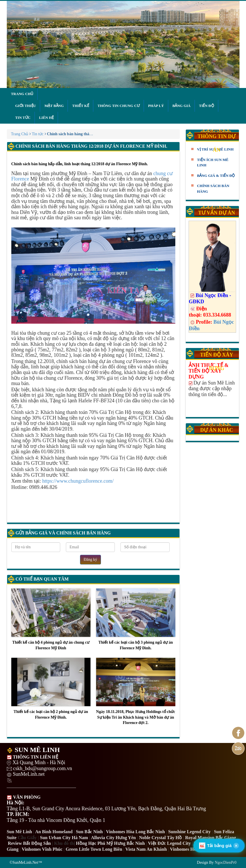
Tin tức (23, 118)
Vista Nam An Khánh (146, 849)
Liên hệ (46, 118)
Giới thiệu (26, 106)
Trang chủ (22, 94)
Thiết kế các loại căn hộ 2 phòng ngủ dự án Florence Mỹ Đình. (51, 689)
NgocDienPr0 (225, 862)
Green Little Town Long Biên (94, 849)
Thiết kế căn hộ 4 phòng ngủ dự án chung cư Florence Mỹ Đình (51, 619)
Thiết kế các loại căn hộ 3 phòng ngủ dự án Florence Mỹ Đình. (136, 619)
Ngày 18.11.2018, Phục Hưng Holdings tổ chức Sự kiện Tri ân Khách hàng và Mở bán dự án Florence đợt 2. (136, 691)
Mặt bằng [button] (54, 106)
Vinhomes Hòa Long (190, 849)
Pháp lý (156, 106)
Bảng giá (182, 106)
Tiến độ (207, 106)
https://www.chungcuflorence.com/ (78, 481)
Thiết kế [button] (81, 106)
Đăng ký (90, 559)
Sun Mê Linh (20, 832)
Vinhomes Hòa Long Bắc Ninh (135, 832)
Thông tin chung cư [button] (119, 106)
